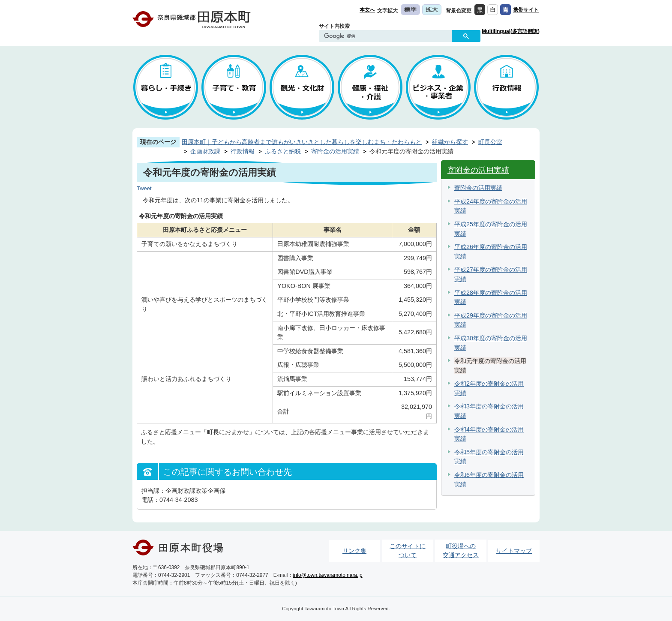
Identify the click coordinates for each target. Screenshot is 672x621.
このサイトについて (408, 551)
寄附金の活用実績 (335, 151)
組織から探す (450, 142)
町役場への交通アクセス (461, 551)
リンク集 (354, 551)
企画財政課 (205, 151)
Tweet (144, 188)
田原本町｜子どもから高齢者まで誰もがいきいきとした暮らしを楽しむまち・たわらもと (302, 142)
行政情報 (243, 151)
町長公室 (490, 142)
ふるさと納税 (283, 151)
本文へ (367, 10)
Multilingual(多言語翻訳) (511, 31)
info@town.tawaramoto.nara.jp (328, 575)
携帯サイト (526, 10)
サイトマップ (514, 551)
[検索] (387, 36)
